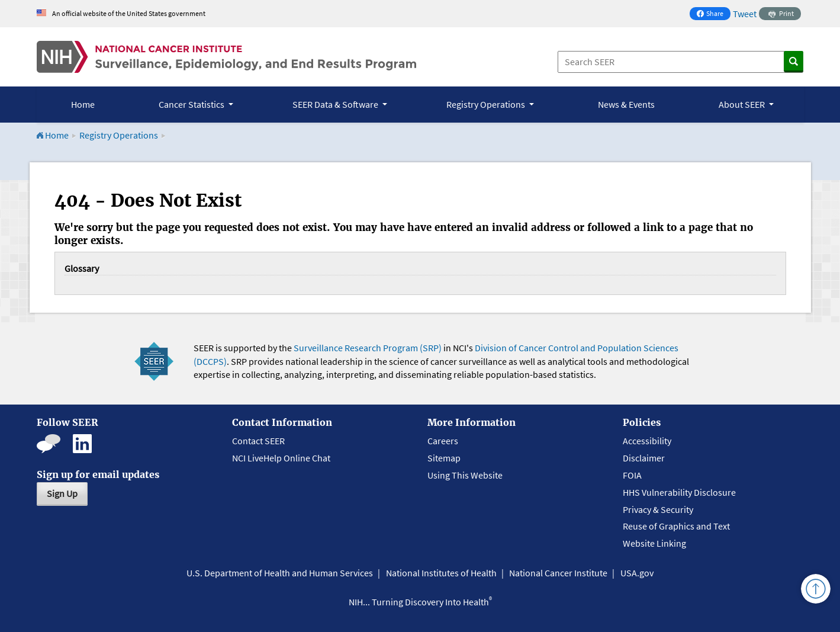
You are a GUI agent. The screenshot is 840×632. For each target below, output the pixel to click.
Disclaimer (644, 458)
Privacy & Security (658, 509)
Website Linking (654, 543)
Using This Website (465, 475)
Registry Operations (119, 135)
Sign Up (62, 493)
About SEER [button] (743, 104)
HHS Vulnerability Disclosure (679, 492)
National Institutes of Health (441, 573)
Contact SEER (258, 441)
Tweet (745, 14)
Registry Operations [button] (487, 104)
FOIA (632, 475)
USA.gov (637, 573)
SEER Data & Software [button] (336, 104)
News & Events (626, 104)
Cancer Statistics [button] (192, 104)
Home (83, 104)
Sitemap (444, 458)
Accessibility (647, 441)
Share (713, 15)
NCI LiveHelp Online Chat (281, 458)
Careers (443, 441)
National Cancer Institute (558, 573)
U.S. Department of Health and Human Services (280, 573)
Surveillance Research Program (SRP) (368, 348)
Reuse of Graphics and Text (676, 526)
